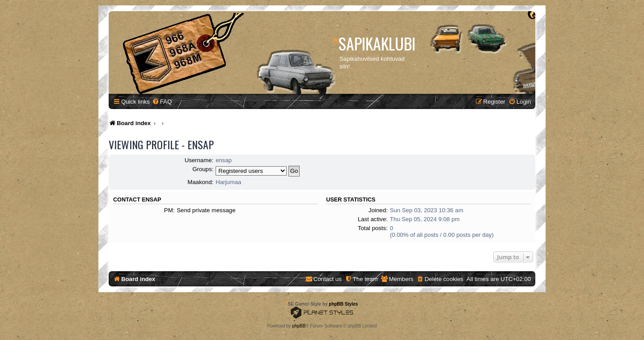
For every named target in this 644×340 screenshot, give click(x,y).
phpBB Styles (343, 304)
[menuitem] (162, 102)
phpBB (299, 326)
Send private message (206, 210)
